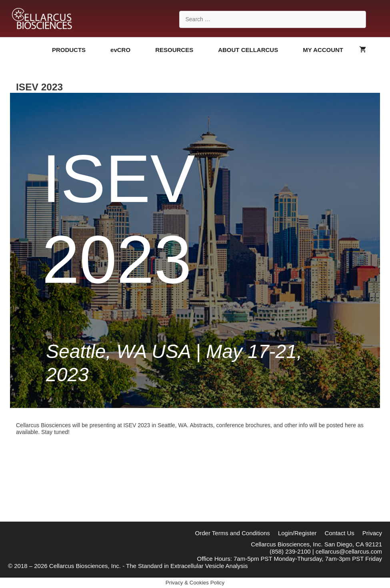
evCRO (129, 50)
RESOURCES (183, 50)
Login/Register (297, 533)
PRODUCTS (77, 50)
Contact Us (340, 533)
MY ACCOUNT (323, 50)
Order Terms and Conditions (233, 533)
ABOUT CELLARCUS (256, 50)
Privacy (372, 533)
